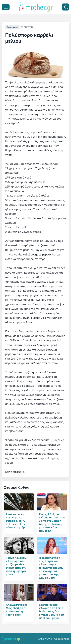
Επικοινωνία (45, 639)
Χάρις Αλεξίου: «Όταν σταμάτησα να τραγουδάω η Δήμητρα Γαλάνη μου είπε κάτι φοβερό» (52, 522)
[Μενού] (6, 7)
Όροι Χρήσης (62, 639)
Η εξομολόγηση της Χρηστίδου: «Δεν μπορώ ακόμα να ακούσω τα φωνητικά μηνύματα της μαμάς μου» (51, 568)
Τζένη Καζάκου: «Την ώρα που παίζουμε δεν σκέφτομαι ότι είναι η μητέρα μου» (17, 566)
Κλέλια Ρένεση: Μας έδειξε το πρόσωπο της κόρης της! (16, 610)
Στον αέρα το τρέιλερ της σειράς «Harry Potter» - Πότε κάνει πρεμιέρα (16, 521)
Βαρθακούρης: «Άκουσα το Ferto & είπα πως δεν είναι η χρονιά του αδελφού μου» (51, 611)
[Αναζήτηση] (66, 7)
